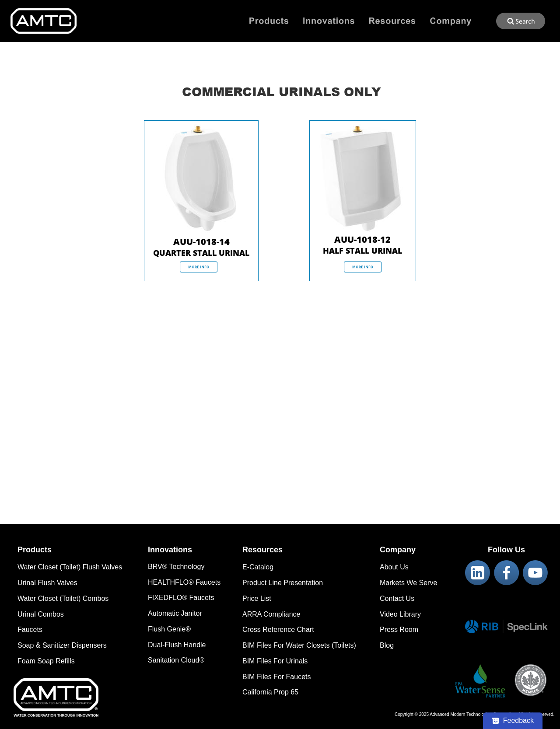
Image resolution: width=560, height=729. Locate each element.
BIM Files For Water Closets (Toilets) (299, 645)
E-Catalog (258, 567)
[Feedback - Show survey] (513, 721)
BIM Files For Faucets (276, 677)
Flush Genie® (169, 629)
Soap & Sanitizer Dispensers (62, 645)
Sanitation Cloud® (176, 660)
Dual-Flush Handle (177, 645)
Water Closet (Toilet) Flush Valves (70, 567)
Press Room (399, 630)
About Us (394, 567)
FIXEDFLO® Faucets (181, 598)
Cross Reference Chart (278, 630)
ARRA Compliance (271, 614)
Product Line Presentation (283, 583)
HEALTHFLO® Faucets (184, 582)
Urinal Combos (41, 614)
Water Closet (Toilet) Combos (63, 598)
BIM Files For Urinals (275, 661)
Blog (387, 645)
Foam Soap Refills (46, 661)
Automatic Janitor (175, 613)
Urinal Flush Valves (47, 583)
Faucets (30, 630)
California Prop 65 (270, 692)
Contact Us (397, 598)
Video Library (400, 614)
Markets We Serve (408, 583)
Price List (257, 598)
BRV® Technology (176, 567)
